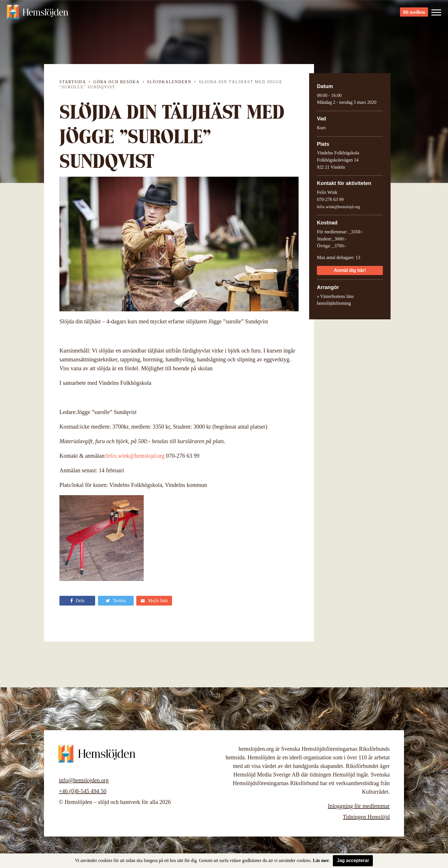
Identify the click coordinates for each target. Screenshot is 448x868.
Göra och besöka (116, 82)
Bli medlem (414, 14)
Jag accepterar (353, 860)
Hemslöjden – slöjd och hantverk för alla (38, 14)
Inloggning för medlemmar (359, 806)
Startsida (73, 82)
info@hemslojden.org (84, 780)
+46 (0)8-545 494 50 (83, 791)
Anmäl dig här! (350, 270)
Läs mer (321, 860)
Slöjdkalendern (169, 82)
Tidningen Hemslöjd (366, 817)
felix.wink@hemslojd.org (135, 456)
